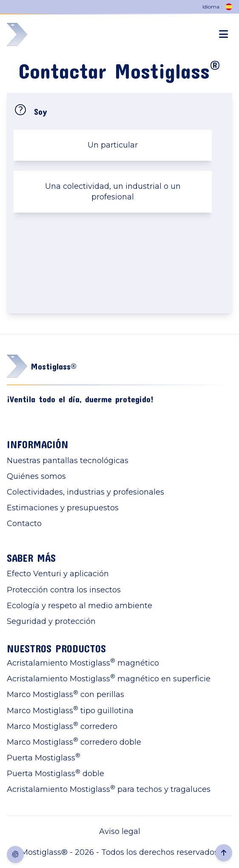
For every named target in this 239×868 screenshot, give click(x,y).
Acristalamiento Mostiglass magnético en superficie (109, 679)
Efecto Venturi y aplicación (58, 574)
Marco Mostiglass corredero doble (74, 742)
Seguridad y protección (51, 621)
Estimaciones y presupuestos (63, 508)
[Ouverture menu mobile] (223, 34)
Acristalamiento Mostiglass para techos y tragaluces (109, 789)
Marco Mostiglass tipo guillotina (70, 710)
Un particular (113, 145)
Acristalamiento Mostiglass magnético (83, 663)
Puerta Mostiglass (44, 758)
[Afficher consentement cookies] (15, 854)
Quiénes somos (36, 476)
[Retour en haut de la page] (224, 853)
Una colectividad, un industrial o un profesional (113, 192)
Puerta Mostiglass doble (55, 773)
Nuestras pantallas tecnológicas (68, 461)
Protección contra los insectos (64, 590)
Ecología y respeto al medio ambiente (80, 606)
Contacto (24, 524)
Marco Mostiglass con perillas (65, 694)
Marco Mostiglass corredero (62, 726)
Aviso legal (120, 831)
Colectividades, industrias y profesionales (85, 492)
